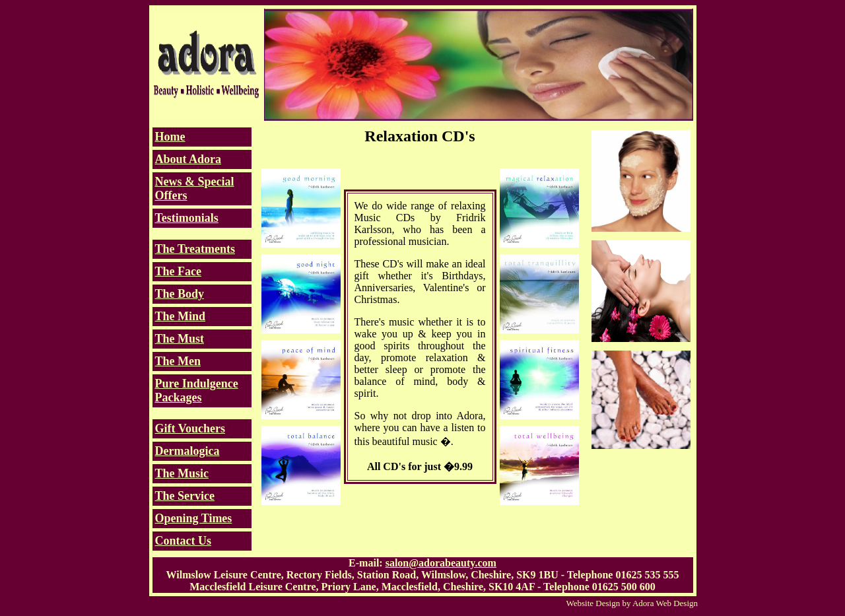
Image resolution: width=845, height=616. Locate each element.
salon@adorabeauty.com (441, 563)
